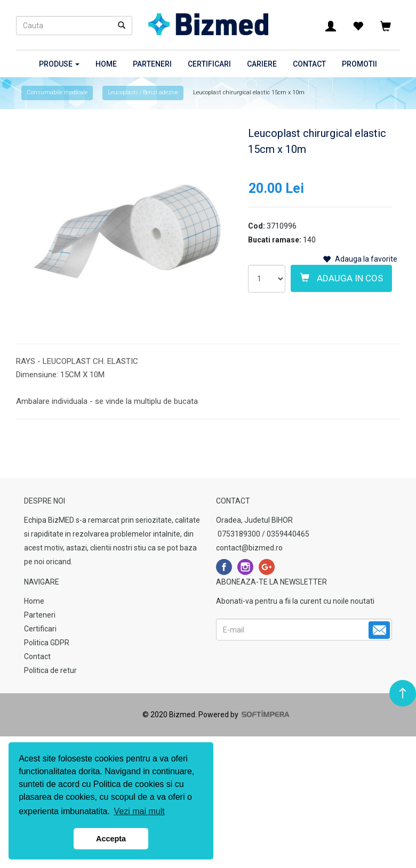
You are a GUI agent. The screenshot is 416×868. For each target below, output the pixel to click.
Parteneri (152, 64)
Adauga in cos (342, 278)
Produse (59, 64)
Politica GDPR (47, 643)
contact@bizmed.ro (249, 548)
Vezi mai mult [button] (139, 811)
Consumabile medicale (57, 92)
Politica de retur (50, 670)
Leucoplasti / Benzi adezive (143, 92)
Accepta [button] (111, 839)
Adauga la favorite (360, 259)
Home (106, 64)
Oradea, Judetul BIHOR (254, 520)
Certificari (209, 64)
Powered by (243, 715)
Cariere (262, 64)
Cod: (257, 226)
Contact (309, 64)
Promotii (359, 64)
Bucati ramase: (275, 240)
